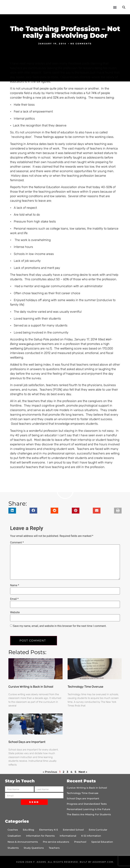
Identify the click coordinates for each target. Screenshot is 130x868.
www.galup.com (30, 344)
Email (14, 599)
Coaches (13, 830)
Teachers (54, 848)
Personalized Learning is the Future (88, 809)
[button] (115, 7)
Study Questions (34, 848)
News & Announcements (23, 842)
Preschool (80, 842)
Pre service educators (56, 842)
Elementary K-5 (49, 830)
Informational (68, 836)
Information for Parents (40, 836)
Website (15, 612)
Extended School (73, 830)
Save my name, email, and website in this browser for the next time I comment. (60, 626)
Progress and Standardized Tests (87, 804)
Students (13, 848)
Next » (83, 772)
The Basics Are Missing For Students (89, 814)
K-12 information (91, 836)
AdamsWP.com (103, 862)
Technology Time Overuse (85, 687)
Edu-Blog (29, 830)
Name (15, 585)
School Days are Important (27, 742)
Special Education (102, 842)
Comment (17, 543)
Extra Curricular (98, 830)
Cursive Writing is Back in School (31, 687)
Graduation (14, 836)
